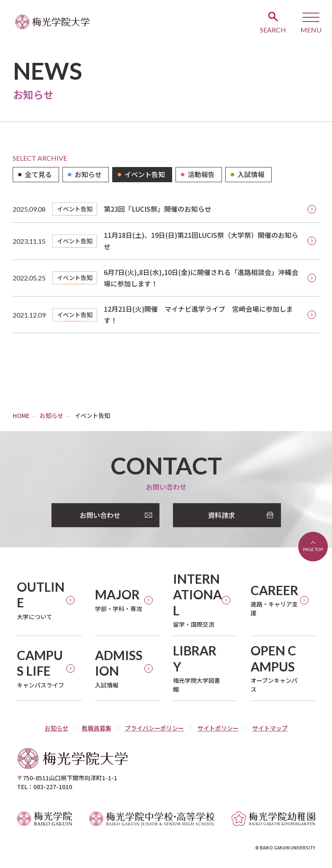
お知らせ (57, 728)
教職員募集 (97, 728)
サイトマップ (270, 728)
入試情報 (120, 668)
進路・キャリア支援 (274, 600)
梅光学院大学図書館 (198, 668)
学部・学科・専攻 (119, 600)
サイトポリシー (218, 728)
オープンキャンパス (275, 668)
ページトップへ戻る (313, 547)
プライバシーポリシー (154, 728)
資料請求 (221, 515)
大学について (42, 600)
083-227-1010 (53, 787)
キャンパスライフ (42, 668)
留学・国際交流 (198, 600)
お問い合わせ (100, 515)
